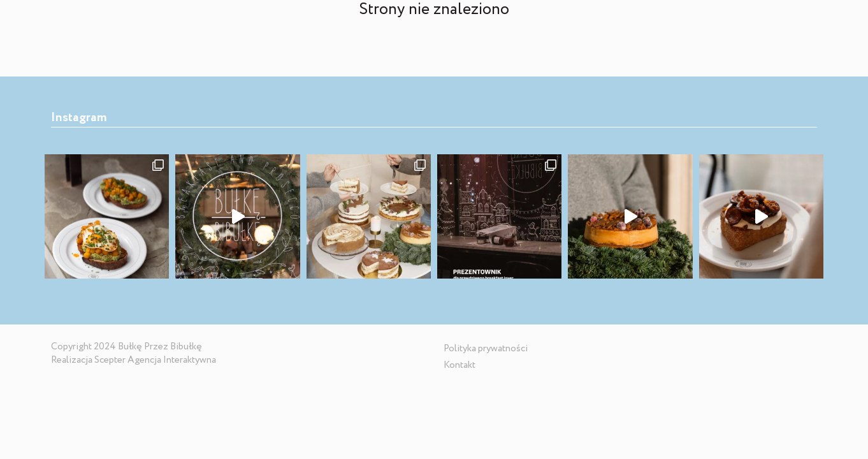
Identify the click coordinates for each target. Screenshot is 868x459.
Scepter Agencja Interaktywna (155, 360)
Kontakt (459, 365)
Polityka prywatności (486, 349)
